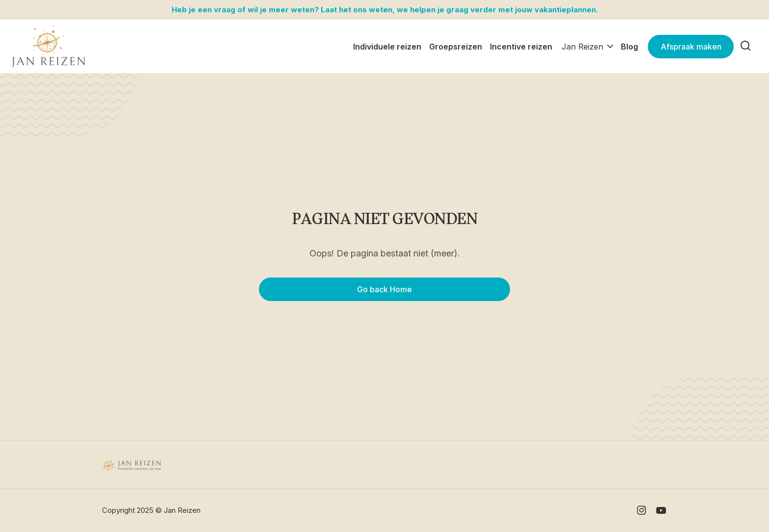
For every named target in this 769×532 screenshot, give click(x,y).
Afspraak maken (691, 47)
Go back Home (384, 289)
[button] (587, 47)
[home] (49, 47)
